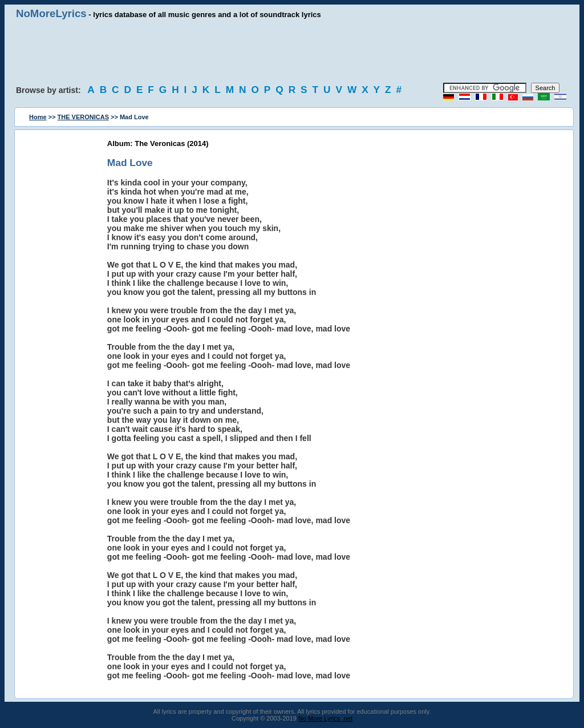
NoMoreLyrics (51, 13)
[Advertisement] (292, 51)
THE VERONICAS (83, 117)
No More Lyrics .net (325, 718)
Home (38, 117)
